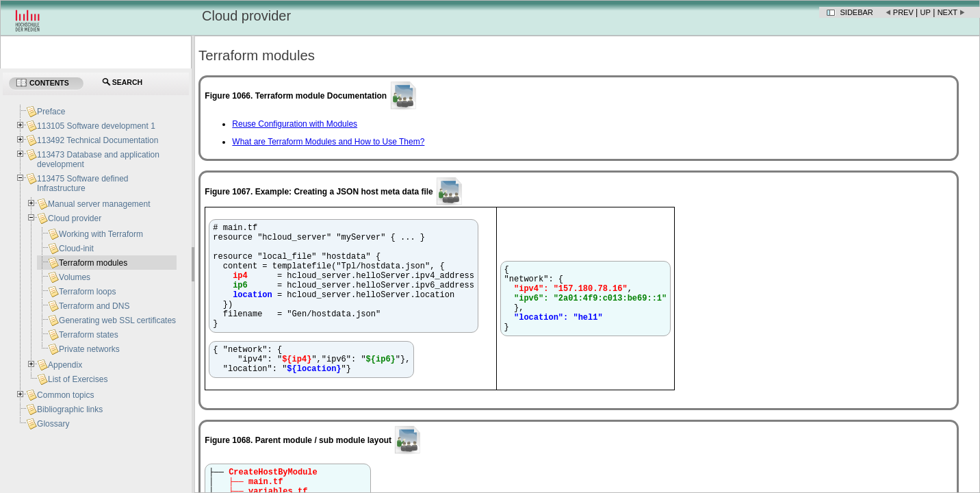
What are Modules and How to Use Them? (328, 142)
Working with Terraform (101, 234)
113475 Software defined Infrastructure (82, 184)
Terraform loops (87, 292)
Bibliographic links (70, 409)
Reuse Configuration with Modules (295, 124)
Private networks (89, 349)
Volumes (75, 277)
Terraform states (89, 335)
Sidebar (857, 12)
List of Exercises (78, 379)
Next (947, 12)
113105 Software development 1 (96, 126)
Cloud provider (75, 218)
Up (926, 12)
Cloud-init (76, 249)
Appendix (65, 365)
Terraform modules (93, 263)
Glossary (53, 424)
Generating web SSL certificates (117, 320)
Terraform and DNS (94, 306)
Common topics (65, 395)
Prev (903, 12)
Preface (51, 112)
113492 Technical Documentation (98, 140)
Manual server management (99, 204)
